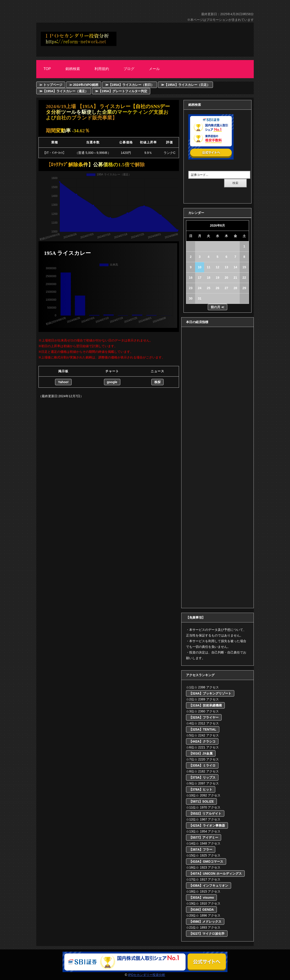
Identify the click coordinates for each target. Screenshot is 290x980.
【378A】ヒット (201, 789)
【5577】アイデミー (204, 837)
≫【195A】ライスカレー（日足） (185, 85)
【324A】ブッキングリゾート (210, 693)
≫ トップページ (51, 85)
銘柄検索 (73, 69)
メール (154, 69)
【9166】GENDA (201, 910)
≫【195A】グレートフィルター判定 (121, 91)
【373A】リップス (202, 777)
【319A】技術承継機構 (205, 705)
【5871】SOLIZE (201, 801)
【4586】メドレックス (205, 922)
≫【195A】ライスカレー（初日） (130, 85)
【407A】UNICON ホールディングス (215, 874)
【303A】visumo (201, 898)
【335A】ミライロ (202, 765)
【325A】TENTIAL (203, 729)
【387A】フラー (201, 849)
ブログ (129, 69)
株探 (157, 382)
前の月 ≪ (217, 307)
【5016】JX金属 (201, 753)
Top (47, 69)
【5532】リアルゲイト (205, 813)
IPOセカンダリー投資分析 (147, 975)
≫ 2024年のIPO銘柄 (84, 85)
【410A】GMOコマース (206, 861)
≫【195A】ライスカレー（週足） (64, 91)
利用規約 (102, 69)
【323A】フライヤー (204, 717)
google (112, 382)
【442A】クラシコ (202, 741)
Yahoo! (63, 382)
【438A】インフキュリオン (209, 886)
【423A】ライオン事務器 (207, 825)
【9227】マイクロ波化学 (207, 934)
